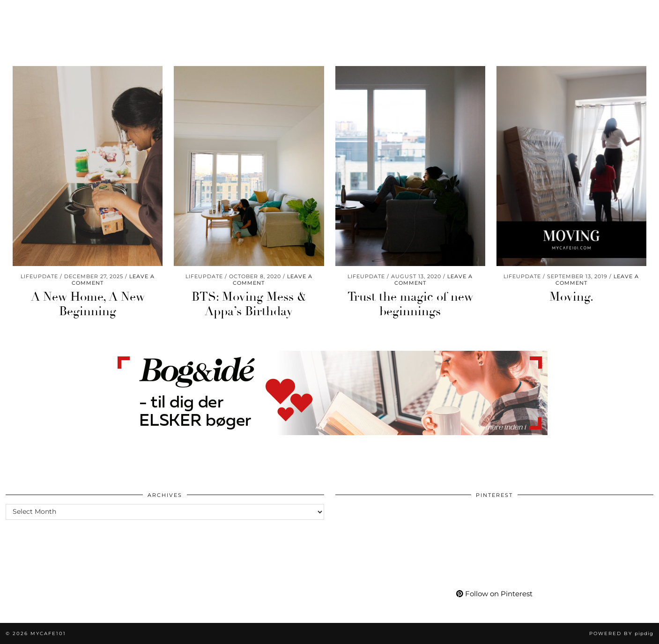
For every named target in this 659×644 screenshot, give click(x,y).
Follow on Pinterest (494, 594)
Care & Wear (173, 13)
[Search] (640, 13)
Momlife (80, 13)
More (512, 13)
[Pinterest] (554, 13)
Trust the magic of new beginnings (410, 304)
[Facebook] (578, 13)
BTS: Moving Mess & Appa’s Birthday (249, 304)
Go (216, 13)
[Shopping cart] (625, 13)
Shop (435, 13)
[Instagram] (542, 13)
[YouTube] (566, 13)
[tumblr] (599, 13)
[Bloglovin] (589, 13)
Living (122, 13)
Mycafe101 (329, 13)
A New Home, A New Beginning (88, 304)
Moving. (571, 297)
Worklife (31, 13)
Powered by (621, 633)
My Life (474, 13)
